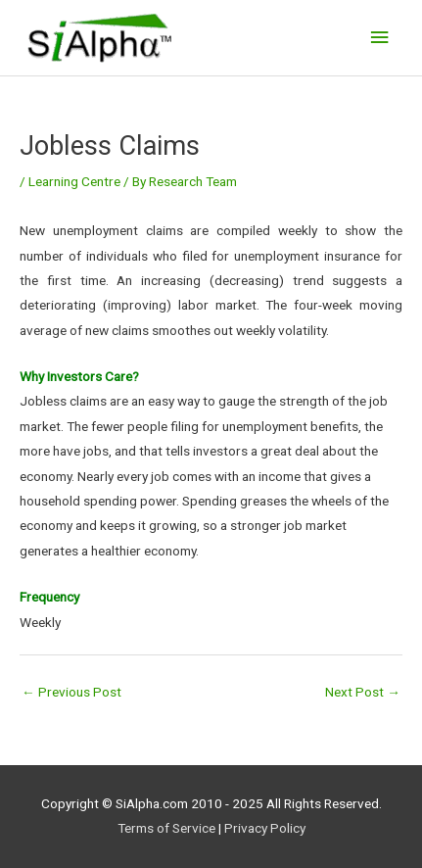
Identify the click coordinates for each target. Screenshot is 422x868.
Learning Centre (74, 181)
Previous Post (71, 692)
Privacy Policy (265, 828)
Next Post (363, 692)
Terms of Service (166, 828)
